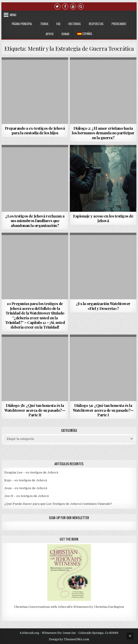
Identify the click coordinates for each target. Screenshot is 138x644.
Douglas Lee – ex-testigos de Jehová (31, 472)
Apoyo (50, 34)
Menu (13, 15)
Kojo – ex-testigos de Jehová (26, 480)
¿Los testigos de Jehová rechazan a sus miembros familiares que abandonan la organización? (35, 221)
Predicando (119, 24)
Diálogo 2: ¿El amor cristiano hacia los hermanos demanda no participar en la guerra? (103, 133)
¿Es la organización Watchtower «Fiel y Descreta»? (103, 306)
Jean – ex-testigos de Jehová (26, 488)
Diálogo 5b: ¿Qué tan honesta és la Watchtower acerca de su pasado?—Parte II (35, 410)
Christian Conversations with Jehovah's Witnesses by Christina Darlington (69, 607)
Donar (65, 34)
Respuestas (96, 24)
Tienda (44, 24)
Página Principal (22, 24)
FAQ (58, 24)
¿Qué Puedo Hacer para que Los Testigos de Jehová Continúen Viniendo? (58, 504)
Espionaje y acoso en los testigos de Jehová (103, 218)
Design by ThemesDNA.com (69, 639)
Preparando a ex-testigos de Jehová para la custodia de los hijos (35, 130)
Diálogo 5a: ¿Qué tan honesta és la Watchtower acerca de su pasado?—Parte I (103, 410)
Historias (75, 24)
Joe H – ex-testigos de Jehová (27, 496)
